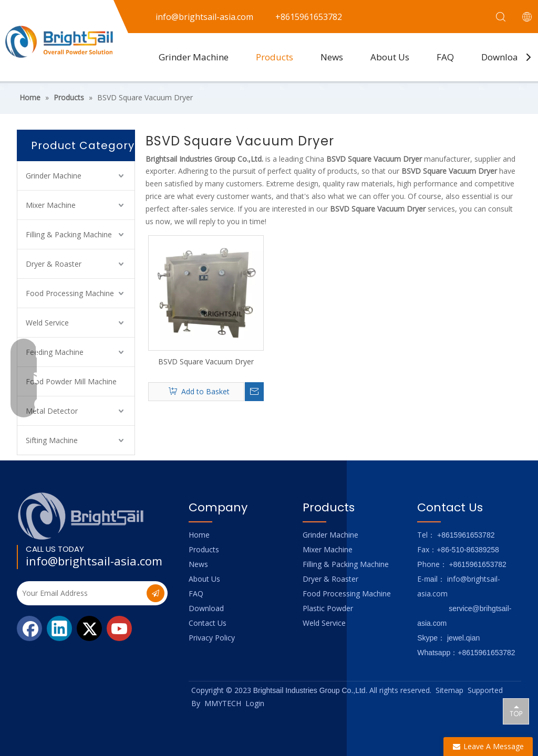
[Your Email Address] (81, 593)
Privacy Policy (212, 638)
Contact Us (208, 623)
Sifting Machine (52, 440)
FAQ (445, 57)
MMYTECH (223, 703)
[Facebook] (29, 628)
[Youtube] (119, 628)
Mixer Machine (51, 205)
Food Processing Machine (70, 293)
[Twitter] (89, 628)
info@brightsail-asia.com (94, 561)
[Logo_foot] (81, 516)
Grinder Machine (194, 57)
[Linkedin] (59, 628)
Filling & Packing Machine (69, 234)
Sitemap (449, 690)
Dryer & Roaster (54, 264)
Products (275, 57)
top (516, 711)
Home (199, 535)
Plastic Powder (328, 608)
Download (503, 57)
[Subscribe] (156, 593)
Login (255, 703)
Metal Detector (52, 411)
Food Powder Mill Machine (71, 381)
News (332, 57)
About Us (390, 57)
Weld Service (47, 323)
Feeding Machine (55, 352)
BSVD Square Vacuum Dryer (206, 361)
